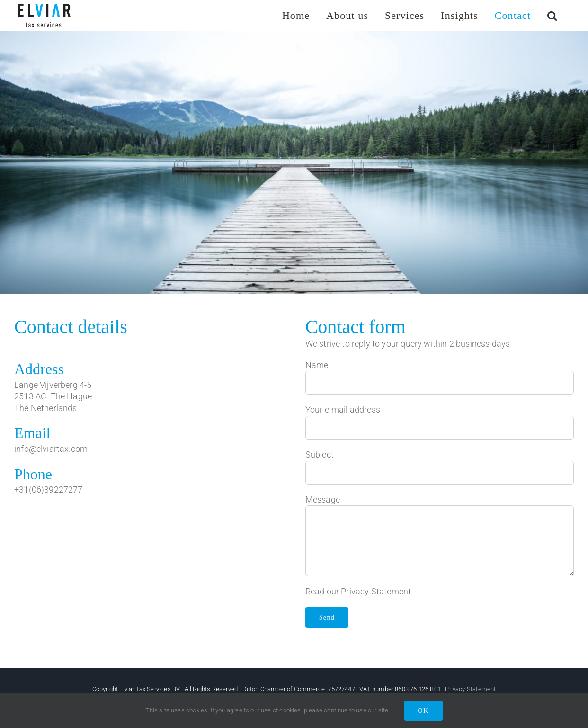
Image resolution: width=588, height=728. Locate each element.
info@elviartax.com (51, 449)
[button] (552, 15)
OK (423, 711)
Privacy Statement (376, 592)
